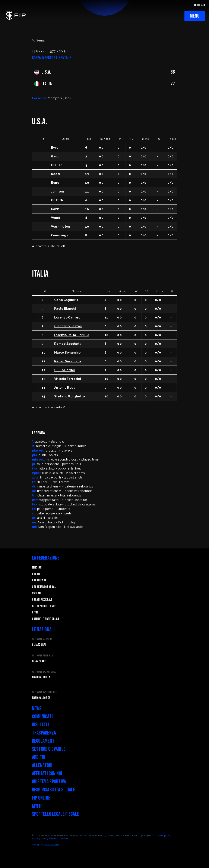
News (37, 709)
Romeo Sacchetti (68, 344)
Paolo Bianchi (65, 309)
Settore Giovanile (49, 749)
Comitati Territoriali (45, 619)
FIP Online (41, 798)
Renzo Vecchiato (67, 361)
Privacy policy (40, 838)
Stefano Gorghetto (69, 396)
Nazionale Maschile (42, 639)
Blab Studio (52, 844)
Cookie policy (163, 835)
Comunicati (42, 717)
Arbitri (39, 757)
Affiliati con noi (47, 774)
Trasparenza (44, 733)
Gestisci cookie (58, 838)
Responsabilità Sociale (54, 790)
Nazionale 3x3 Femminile (44, 692)
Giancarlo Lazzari (68, 326)
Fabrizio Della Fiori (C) (71, 335)
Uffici (36, 612)
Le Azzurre (39, 661)
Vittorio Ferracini (68, 379)
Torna (38, 40)
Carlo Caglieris (66, 300)
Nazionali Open (41, 677)
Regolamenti (44, 741)
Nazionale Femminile (42, 656)
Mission (37, 568)
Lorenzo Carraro (67, 317)
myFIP (37, 806)
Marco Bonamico (67, 353)
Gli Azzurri (39, 645)
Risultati (41, 725)
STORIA (36, 574)
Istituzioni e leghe (44, 606)
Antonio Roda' (65, 388)
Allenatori (42, 765)
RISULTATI (199, 5)
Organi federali (42, 600)
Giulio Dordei (65, 370)
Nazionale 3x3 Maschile (44, 672)
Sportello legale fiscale (56, 814)
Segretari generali (44, 587)
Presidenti (39, 580)
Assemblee (39, 593)
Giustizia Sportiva (49, 782)
